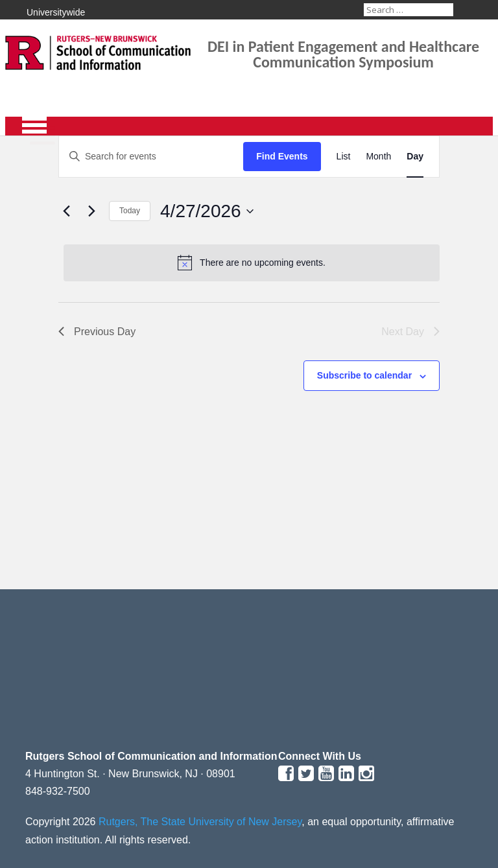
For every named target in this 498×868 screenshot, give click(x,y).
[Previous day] (66, 211)
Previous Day (97, 332)
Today (130, 211)
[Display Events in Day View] (415, 157)
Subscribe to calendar (364, 375)
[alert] (252, 263)
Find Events (282, 156)
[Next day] (91, 211)
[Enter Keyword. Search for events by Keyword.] (151, 157)
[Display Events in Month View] (378, 157)
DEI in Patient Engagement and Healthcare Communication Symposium (343, 54)
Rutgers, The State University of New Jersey (200, 822)
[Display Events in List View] (344, 157)
